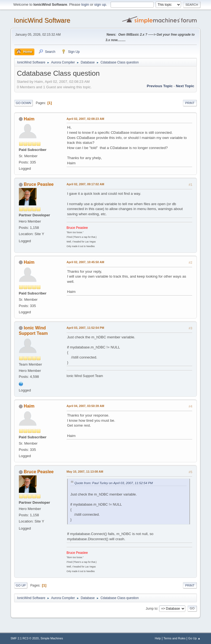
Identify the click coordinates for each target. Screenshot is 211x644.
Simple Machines (52, 638)
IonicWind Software (42, 20)
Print (190, 103)
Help (158, 638)
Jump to (152, 608)
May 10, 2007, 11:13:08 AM (85, 472)
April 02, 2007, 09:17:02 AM (85, 184)
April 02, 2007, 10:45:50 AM (85, 262)
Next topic (185, 86)
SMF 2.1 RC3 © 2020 (25, 638)
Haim (29, 119)
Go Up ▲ (194, 638)
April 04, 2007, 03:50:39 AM (85, 406)
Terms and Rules (175, 638)
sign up (100, 4)
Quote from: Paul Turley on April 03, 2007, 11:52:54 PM (114, 483)
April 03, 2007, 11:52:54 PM (85, 328)
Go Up (21, 585)
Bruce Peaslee (39, 184)
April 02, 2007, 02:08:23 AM (85, 119)
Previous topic (160, 86)
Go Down (24, 103)
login (85, 4)
